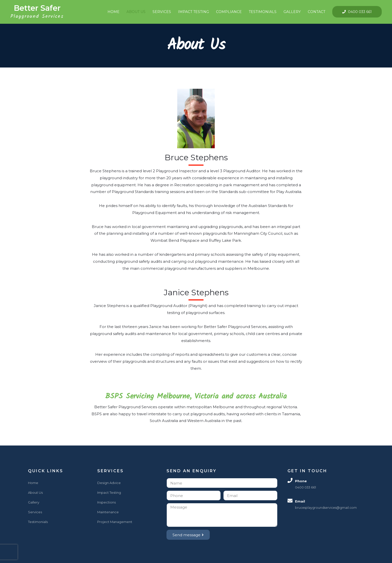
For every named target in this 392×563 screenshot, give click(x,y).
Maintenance (108, 513)
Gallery (290, 12)
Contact (314, 12)
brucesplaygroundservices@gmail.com (327, 508)
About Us (134, 12)
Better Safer (39, 8)
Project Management (115, 522)
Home (111, 12)
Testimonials (261, 12)
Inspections (106, 503)
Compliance (227, 12)
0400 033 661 (357, 12)
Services (160, 12)
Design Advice (109, 483)
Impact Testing (191, 12)
